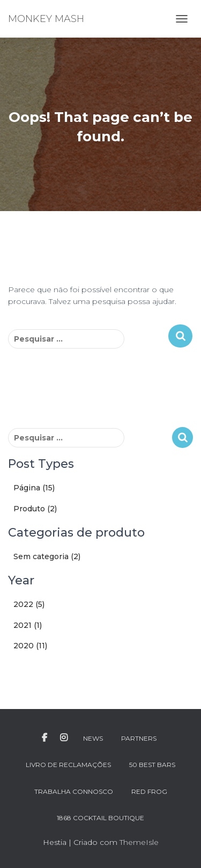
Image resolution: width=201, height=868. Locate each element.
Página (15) (34, 488)
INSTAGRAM (64, 738)
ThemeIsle (139, 842)
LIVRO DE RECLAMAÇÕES (68, 765)
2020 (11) (30, 646)
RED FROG (149, 791)
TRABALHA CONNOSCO (74, 791)
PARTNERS (139, 738)
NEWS (93, 738)
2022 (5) (29, 604)
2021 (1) (28, 625)
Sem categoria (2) (47, 556)
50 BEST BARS (152, 765)
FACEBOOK (44, 738)
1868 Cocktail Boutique (100, 818)
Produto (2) (35, 509)
